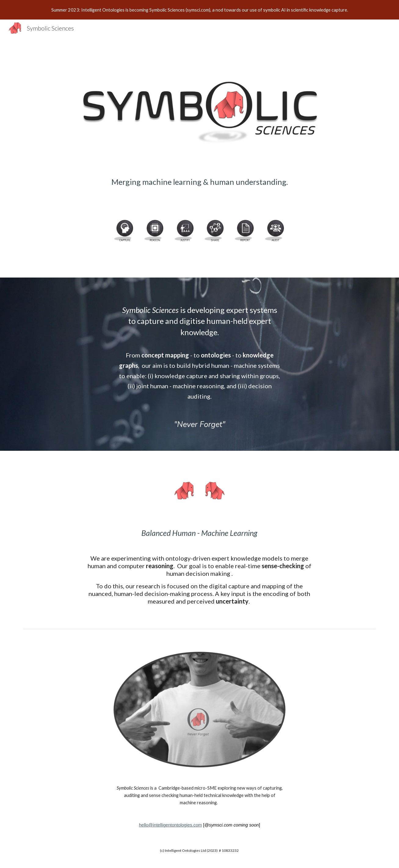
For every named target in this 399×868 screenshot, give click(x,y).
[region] (199, 10)
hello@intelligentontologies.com (170, 825)
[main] (199, 190)
